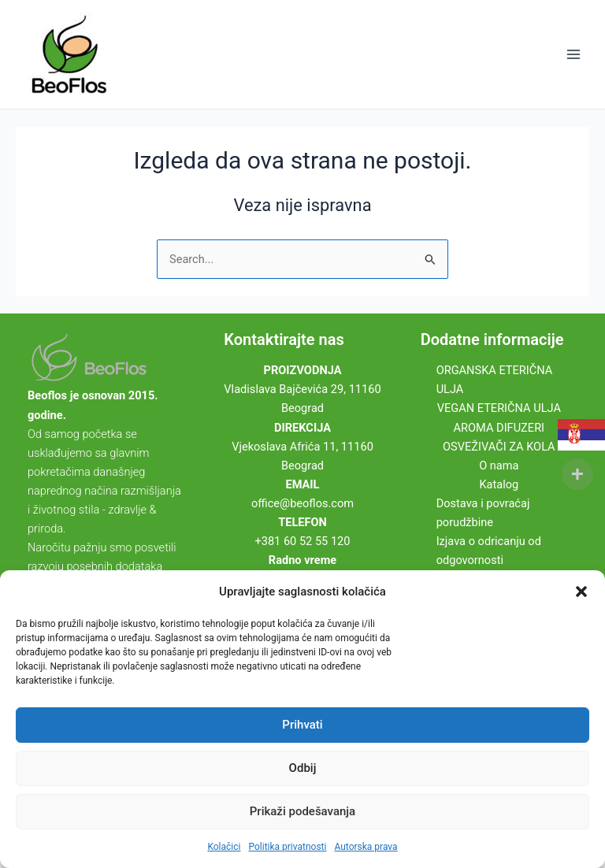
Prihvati (302, 725)
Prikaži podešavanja (302, 811)
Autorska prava (366, 847)
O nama (499, 466)
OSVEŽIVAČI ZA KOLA (499, 447)
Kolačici (224, 847)
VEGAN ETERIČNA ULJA (499, 408)
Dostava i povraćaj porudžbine (483, 513)
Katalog (499, 484)
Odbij (303, 768)
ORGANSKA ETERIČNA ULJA (495, 380)
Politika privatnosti (287, 847)
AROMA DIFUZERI (499, 428)
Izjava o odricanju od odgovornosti (489, 551)
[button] (581, 592)
